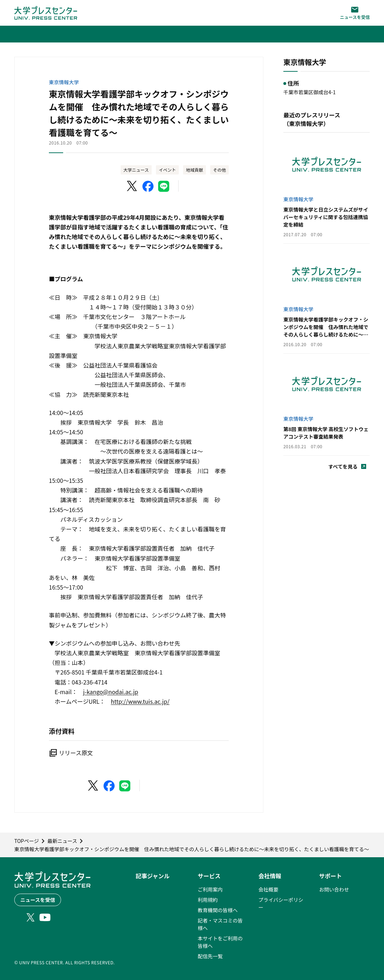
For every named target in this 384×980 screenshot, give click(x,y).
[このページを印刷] (208, 186)
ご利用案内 (210, 889)
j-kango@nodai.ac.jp (111, 692)
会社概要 (268, 889)
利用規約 (208, 900)
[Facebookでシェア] (148, 186)
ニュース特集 (150, 951)
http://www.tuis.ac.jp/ (140, 701)
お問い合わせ (334, 889)
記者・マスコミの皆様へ (220, 924)
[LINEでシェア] (164, 186)
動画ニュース (150, 962)
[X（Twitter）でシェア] (132, 186)
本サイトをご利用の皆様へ (220, 942)
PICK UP (145, 889)
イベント (167, 170)
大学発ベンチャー (156, 941)
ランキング (148, 910)
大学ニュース (136, 170)
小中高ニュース (153, 931)
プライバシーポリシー (281, 903)
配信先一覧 (210, 956)
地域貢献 (194, 170)
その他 (219, 170)
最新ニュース (150, 900)
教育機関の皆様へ (218, 910)
